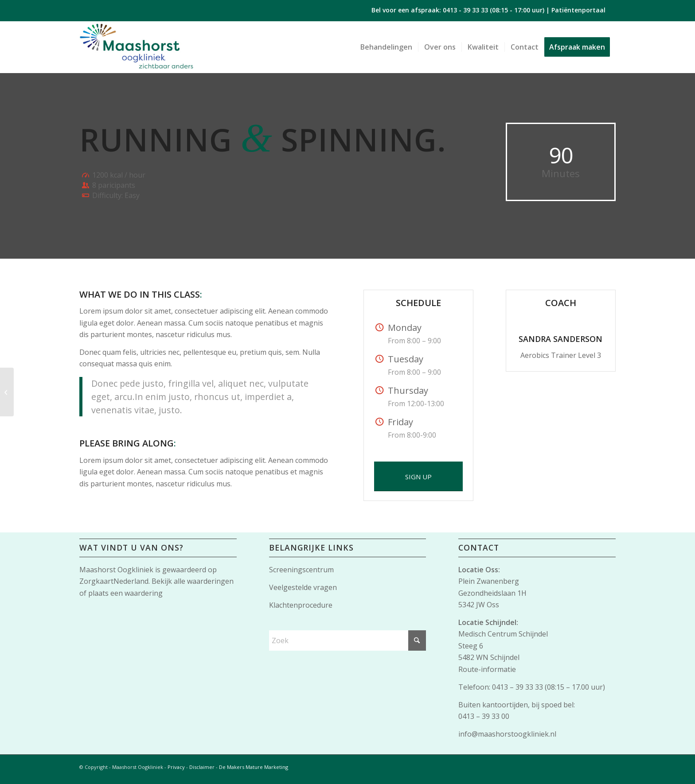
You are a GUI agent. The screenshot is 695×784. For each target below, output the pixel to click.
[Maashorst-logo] (136, 47)
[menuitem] (386, 47)
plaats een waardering (125, 593)
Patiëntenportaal (578, 10)
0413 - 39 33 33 (465, 10)
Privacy (176, 767)
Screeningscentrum (301, 570)
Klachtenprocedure (301, 605)
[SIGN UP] (418, 476)
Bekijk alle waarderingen (193, 581)
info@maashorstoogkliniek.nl (507, 734)
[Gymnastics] (7, 392)
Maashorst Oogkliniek (116, 570)
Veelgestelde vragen (303, 587)
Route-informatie (487, 669)
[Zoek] (348, 640)
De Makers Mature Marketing (254, 767)
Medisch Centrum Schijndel (503, 634)
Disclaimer (202, 767)
